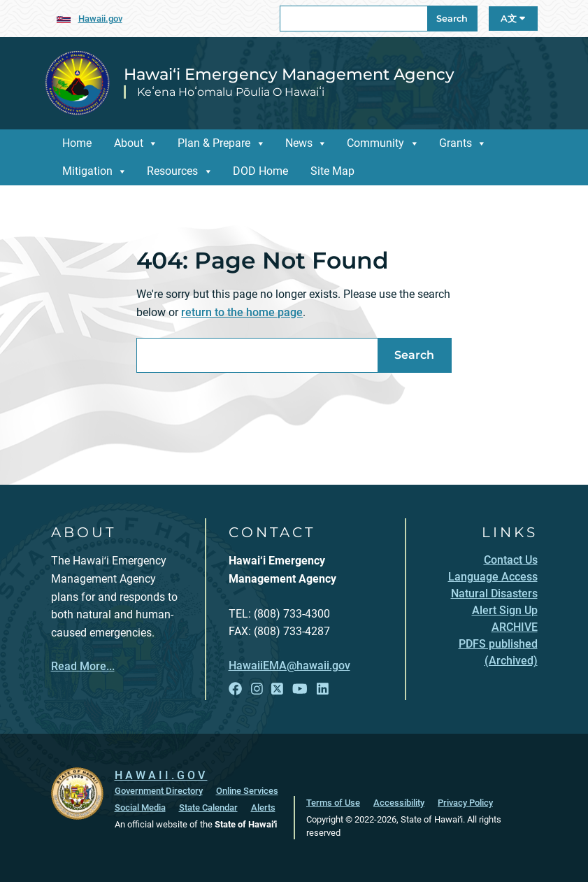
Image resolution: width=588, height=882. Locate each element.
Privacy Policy (465, 803)
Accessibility (399, 803)
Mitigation (87, 171)
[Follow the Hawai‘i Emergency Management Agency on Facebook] (235, 689)
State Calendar (208, 808)
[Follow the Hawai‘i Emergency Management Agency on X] (277, 689)
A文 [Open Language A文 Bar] (513, 19)
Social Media (140, 808)
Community (375, 143)
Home (77, 143)
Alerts (263, 808)
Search (452, 19)
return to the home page (242, 312)
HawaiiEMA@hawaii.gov (289, 666)
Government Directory (159, 791)
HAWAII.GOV (161, 775)
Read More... (83, 666)
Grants (456, 143)
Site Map (332, 171)
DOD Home (260, 171)
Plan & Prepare (214, 143)
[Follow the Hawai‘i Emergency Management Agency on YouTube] (300, 689)
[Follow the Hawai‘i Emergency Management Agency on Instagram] (257, 689)
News (299, 143)
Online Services (247, 791)
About (129, 143)
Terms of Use (333, 803)
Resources (172, 171)
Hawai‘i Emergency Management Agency (289, 74)
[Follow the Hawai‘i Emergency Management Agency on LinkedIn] (323, 689)
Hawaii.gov (100, 19)
